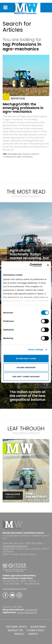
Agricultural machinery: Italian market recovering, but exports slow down (29, 256)
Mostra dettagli (36, 349)
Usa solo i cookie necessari (26, 376)
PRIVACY (19, 634)
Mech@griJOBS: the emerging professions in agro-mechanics (23, 108)
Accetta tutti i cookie (26, 358)
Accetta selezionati (26, 367)
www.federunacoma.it (15, 589)
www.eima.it (31, 610)
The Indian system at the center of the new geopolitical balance (28, 396)
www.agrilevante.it (27, 612)
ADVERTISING (38, 627)
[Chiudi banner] (48, 265)
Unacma (35, 154)
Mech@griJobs (15, 154)
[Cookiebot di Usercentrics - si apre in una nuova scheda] (31, 265)
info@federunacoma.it (15, 546)
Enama (26, 154)
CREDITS (33, 634)
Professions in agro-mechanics (18, 157)
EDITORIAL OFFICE (17, 627)
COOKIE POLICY (35, 630)
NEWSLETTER (15, 630)
